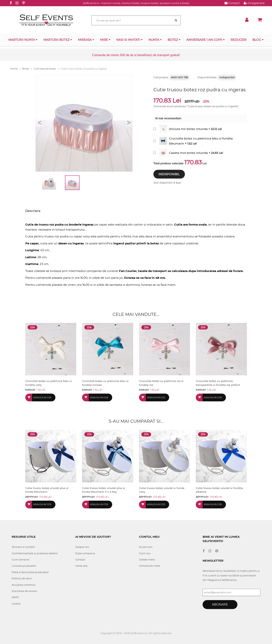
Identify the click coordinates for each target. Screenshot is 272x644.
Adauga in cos (42, 397)
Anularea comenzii (24, 585)
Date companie (85, 553)
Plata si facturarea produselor (30, 572)
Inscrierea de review (24, 591)
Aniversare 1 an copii (206, 40)
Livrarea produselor (24, 566)
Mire (105, 40)
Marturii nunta (23, 40)
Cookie (16, 604)
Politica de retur (22, 578)
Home (15, 69)
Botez (174, 40)
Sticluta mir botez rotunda (188, 129)
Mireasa (86, 40)
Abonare (220, 604)
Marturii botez (58, 40)
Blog (258, 40)
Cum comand (20, 559)
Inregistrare (254, 3)
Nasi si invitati (129, 40)
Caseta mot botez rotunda (188, 153)
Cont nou (145, 553)
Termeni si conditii (23, 547)
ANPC (15, 597)
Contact (232, 3)
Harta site (81, 566)
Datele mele (147, 559)
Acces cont (146, 547)
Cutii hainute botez (46, 69)
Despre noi (82, 547)
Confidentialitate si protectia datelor (35, 553)
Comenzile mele (150, 566)
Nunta (155, 40)
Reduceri (239, 40)
